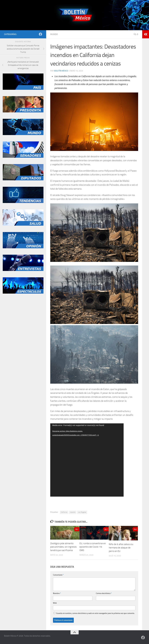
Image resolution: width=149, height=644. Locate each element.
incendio (73, 512)
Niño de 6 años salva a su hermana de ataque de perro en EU (121, 548)
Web (55, 603)
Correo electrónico (104, 593)
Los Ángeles (82, 512)
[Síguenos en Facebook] (40, 34)
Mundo (54, 34)
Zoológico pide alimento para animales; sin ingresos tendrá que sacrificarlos (63, 547)
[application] (87, 460)
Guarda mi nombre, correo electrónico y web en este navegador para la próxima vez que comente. (95, 613)
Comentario (58, 575)
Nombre (57, 593)
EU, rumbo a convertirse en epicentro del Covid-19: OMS (93, 547)
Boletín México (61, 71)
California (64, 512)
